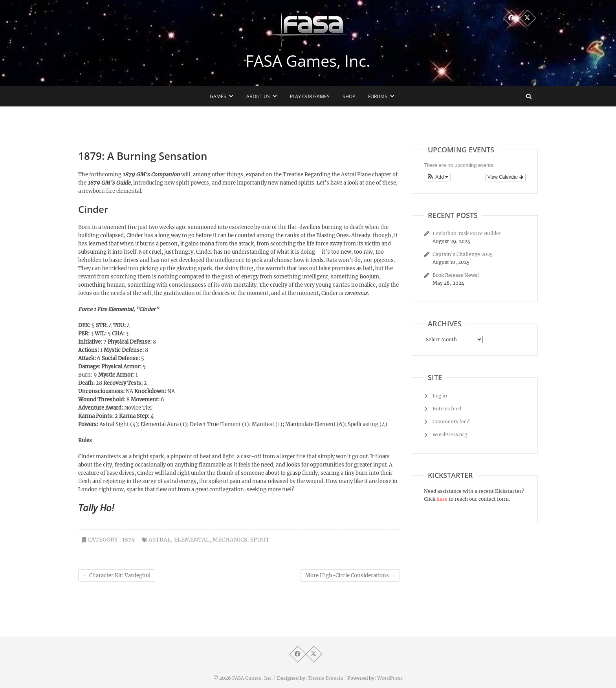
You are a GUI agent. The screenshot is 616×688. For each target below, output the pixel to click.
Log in (440, 396)
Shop (349, 96)
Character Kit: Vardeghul (117, 575)
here (442, 499)
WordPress (390, 678)
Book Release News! (456, 275)
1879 (128, 540)
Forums (378, 96)
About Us (258, 96)
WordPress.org (450, 435)
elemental (192, 540)
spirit (260, 540)
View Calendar (505, 177)
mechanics (230, 540)
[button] (437, 177)
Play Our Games (310, 96)
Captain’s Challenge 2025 (463, 254)
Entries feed (447, 409)
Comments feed (451, 422)
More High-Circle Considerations (350, 575)
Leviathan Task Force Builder (467, 233)
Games (218, 96)
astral (160, 540)
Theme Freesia (325, 678)
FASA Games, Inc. (308, 61)
